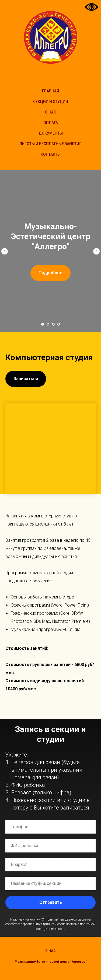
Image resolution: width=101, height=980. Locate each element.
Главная (50, 91)
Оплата (51, 123)
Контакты (51, 154)
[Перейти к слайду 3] (53, 324)
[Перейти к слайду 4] (59, 324)
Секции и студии (51, 102)
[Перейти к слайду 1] (43, 324)
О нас (50, 951)
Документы (51, 133)
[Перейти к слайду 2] (48, 324)
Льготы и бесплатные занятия (50, 144)
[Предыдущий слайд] (5, 251)
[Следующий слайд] (96, 251)
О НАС (50, 112)
